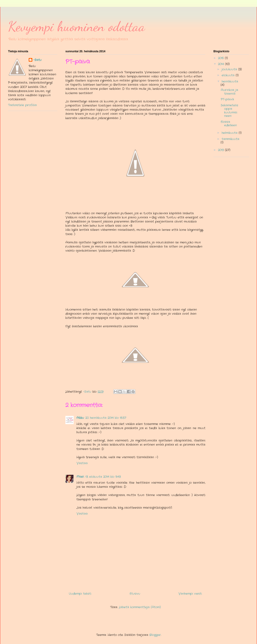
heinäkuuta (230, 82)
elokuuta (229, 75)
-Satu (37, 60)
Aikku (80, 418)
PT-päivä (227, 99)
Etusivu (135, 594)
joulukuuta (230, 69)
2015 (221, 58)
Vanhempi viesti (190, 594)
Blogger (155, 635)
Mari (80, 477)
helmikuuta (230, 133)
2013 (221, 150)
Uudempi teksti (80, 594)
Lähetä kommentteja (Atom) (140, 607)
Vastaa (82, 463)
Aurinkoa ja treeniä (229, 92)
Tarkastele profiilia (22, 105)
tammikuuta (230, 139)
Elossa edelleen (229, 124)
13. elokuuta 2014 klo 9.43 (103, 477)
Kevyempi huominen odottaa (77, 26)
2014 (222, 64)
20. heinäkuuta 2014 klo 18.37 (106, 418)
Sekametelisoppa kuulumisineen (229, 111)
